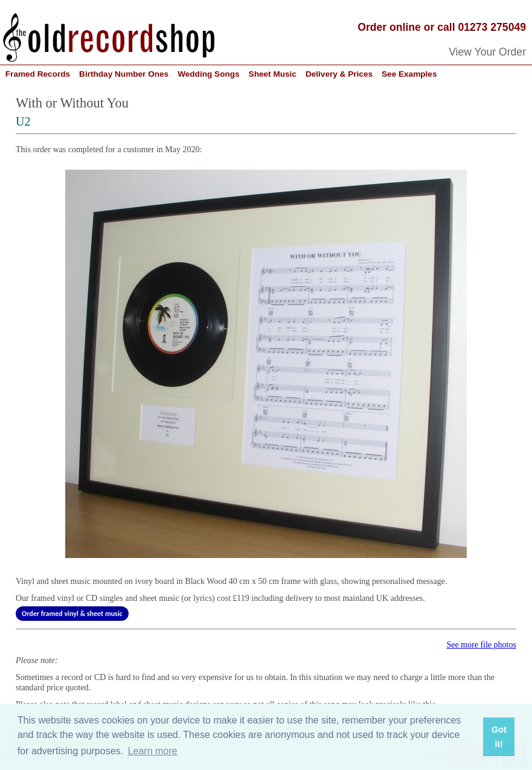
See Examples (409, 74)
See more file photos (481, 645)
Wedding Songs (208, 74)
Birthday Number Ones (124, 74)
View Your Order (487, 52)
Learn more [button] (153, 751)
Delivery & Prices (339, 74)
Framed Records (38, 74)
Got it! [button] (499, 737)
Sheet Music (273, 74)
